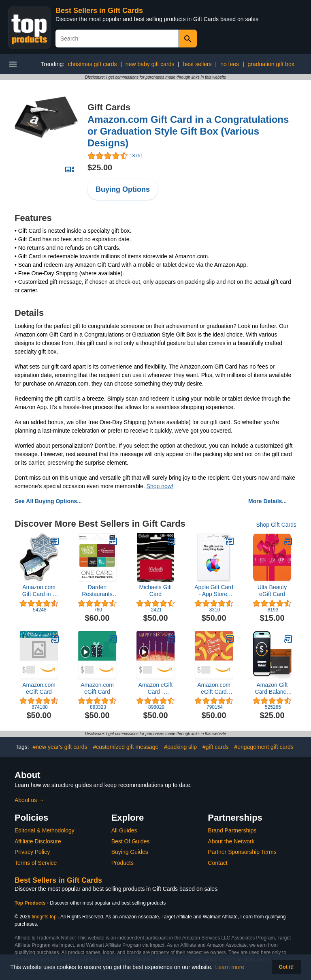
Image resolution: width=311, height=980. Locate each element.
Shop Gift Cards (276, 525)
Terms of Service (36, 863)
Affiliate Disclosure (38, 841)
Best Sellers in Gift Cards (99, 11)
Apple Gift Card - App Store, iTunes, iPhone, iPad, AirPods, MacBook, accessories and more (214, 591)
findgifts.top (44, 917)
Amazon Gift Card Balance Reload (272, 688)
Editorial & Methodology (45, 830)
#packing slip (180, 747)
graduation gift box (271, 64)
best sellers (197, 64)
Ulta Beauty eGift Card (272, 591)
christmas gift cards (93, 64)
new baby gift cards (150, 64)
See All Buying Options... (48, 501)
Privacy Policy (32, 852)
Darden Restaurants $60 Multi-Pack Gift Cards (97, 591)
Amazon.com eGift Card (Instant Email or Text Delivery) (214, 688)
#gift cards (216, 747)
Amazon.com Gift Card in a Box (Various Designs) (39, 591)
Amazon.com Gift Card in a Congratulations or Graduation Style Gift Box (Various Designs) (188, 131)
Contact (217, 863)
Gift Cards (109, 107)
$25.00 (100, 167)
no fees (230, 64)
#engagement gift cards (264, 747)
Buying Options (123, 189)
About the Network (231, 841)
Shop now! (160, 486)
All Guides (124, 830)
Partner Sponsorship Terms (242, 852)
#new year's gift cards (60, 747)
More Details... (267, 501)
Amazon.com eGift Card (39, 688)
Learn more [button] (230, 967)
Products (122, 863)
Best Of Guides (131, 841)
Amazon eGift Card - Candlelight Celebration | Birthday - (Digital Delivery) (156, 688)
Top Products (31, 903)
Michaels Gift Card (156, 591)
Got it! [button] (286, 967)
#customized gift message (126, 747)
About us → (29, 800)
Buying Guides (130, 852)
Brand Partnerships (232, 830)
